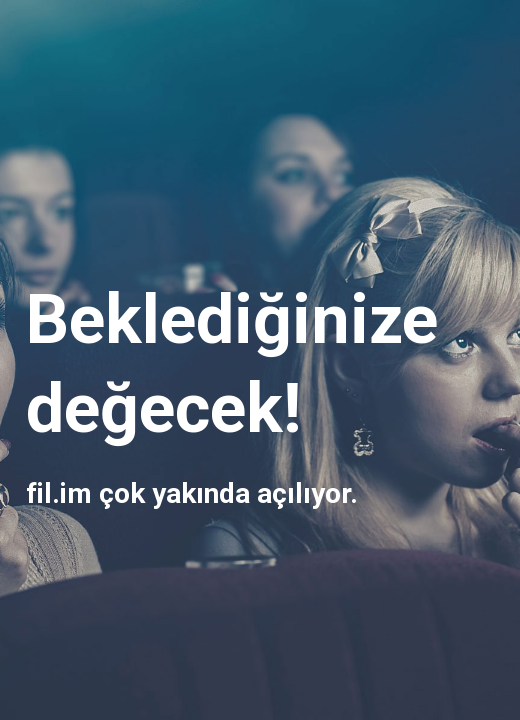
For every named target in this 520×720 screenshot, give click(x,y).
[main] (260, 360)
